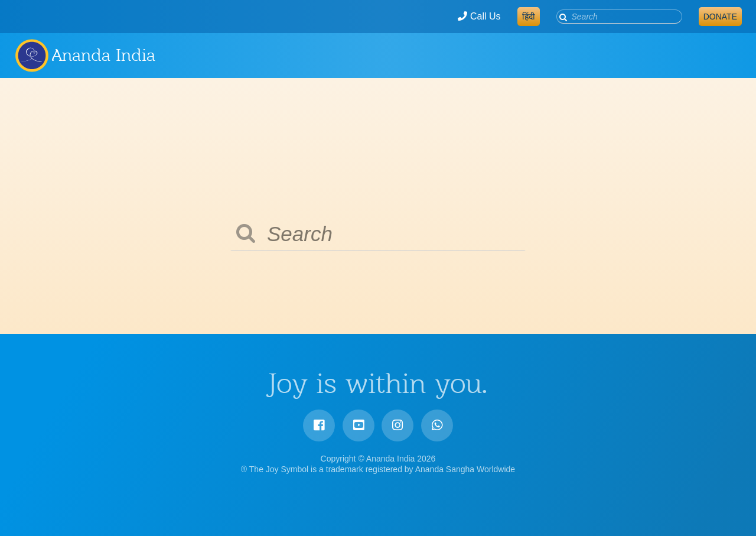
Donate (720, 17)
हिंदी (529, 17)
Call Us (479, 16)
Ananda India (104, 55)
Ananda (31, 55)
